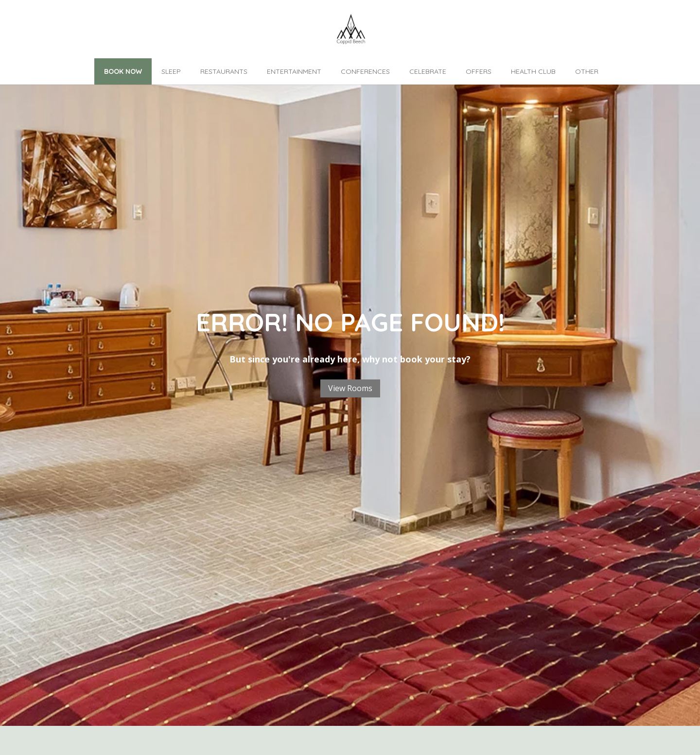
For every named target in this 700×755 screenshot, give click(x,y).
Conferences (365, 71)
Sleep (171, 71)
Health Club (533, 71)
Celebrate (428, 71)
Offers (479, 71)
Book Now (123, 71)
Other (587, 71)
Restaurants (224, 71)
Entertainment (294, 71)
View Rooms (350, 388)
